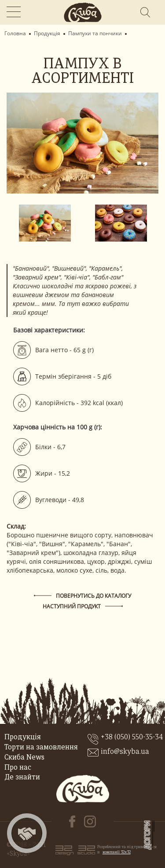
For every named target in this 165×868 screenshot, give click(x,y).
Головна (15, 34)
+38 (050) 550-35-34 (132, 738)
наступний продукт (72, 606)
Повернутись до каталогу (93, 596)
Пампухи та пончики (95, 34)
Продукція (47, 34)
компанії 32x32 (117, 852)
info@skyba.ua (125, 752)
